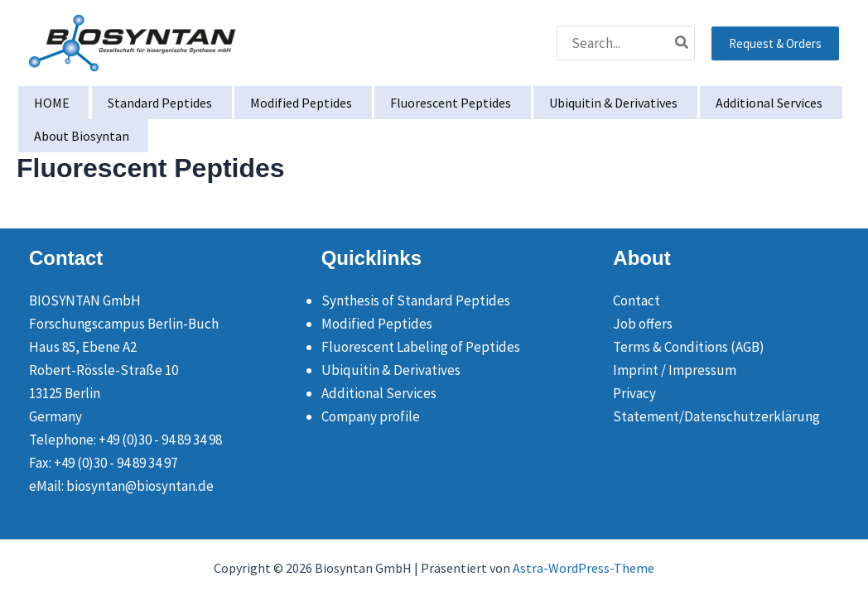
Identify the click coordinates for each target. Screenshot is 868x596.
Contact (637, 300)
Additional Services (379, 393)
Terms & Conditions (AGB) (689, 347)
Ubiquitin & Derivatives (391, 370)
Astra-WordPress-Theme (583, 568)
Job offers (643, 324)
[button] (775, 43)
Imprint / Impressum (675, 370)
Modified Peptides (377, 324)
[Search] (682, 43)
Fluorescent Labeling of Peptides (421, 347)
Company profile (371, 416)
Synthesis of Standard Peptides (416, 300)
